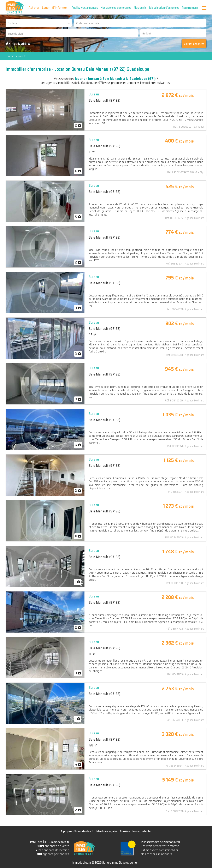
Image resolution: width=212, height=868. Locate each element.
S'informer (60, 8)
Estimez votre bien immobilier (160, 850)
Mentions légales (107, 831)
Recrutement (190, 8)
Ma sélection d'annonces (164, 8)
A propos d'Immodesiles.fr (77, 831)
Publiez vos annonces (85, 8)
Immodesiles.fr (17, 56)
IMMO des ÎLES (15, 7)
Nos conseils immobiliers (157, 854)
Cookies (125, 831)
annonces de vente (53, 846)
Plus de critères (21, 44)
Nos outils (140, 8)
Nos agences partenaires (116, 8)
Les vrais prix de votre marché (160, 846)
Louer (46, 8)
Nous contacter (142, 831)
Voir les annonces (194, 44)
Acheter (34, 8)
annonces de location (52, 850)
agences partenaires (53, 854)
